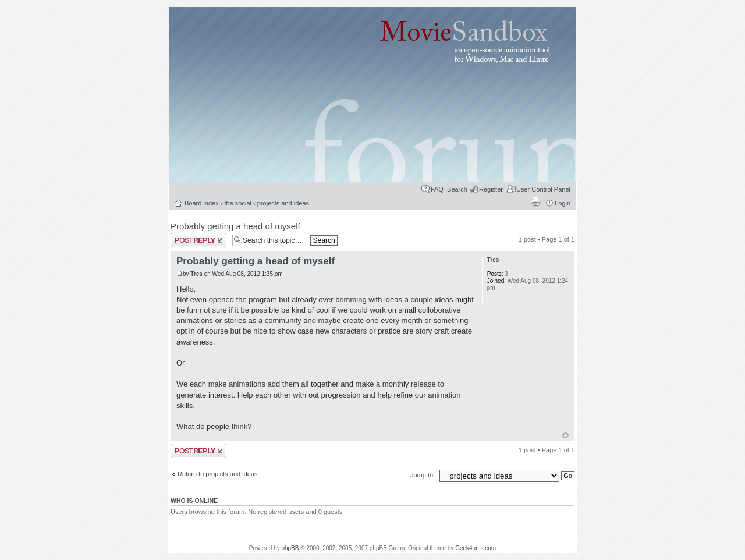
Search (457, 189)
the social (238, 203)
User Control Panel (543, 189)
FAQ (437, 189)
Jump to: (423, 475)
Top (565, 435)
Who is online (194, 501)
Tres (196, 274)
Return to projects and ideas (218, 474)
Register (491, 189)
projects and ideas (283, 203)
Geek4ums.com (476, 548)
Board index (202, 203)
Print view (535, 201)
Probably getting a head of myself (235, 226)
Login (563, 203)
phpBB (290, 548)
